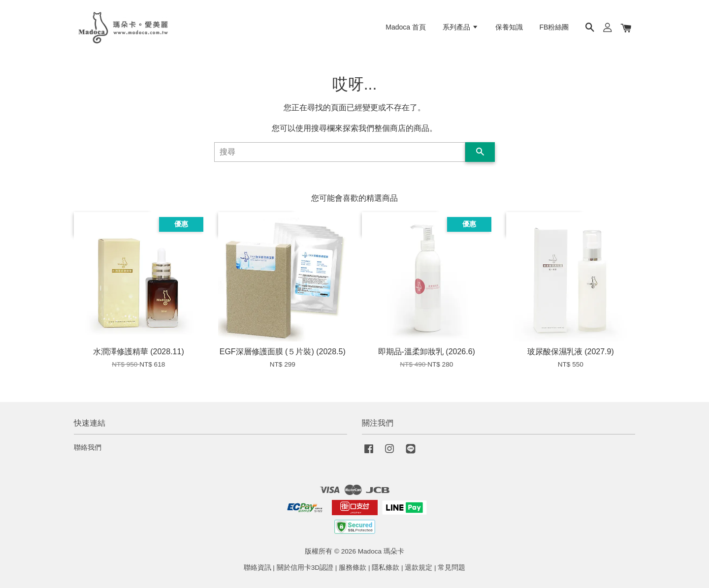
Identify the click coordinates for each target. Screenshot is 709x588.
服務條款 (353, 568)
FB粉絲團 (554, 27)
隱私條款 (386, 568)
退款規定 (419, 568)
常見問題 (451, 568)
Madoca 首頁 (406, 27)
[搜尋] (340, 152)
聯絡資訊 (258, 568)
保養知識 (509, 27)
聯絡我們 (88, 448)
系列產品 (461, 27)
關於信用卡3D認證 (305, 568)
